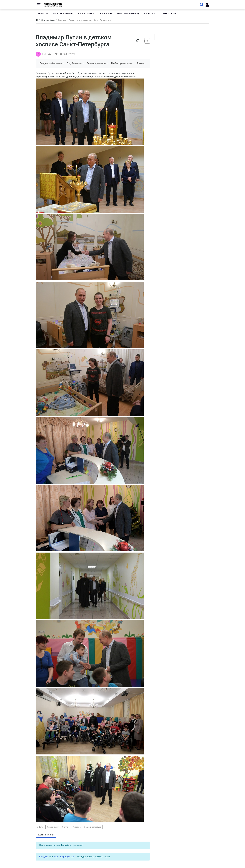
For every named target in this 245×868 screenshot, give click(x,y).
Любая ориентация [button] (122, 63)
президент (54, 827)
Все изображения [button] (97, 63)
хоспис (77, 827)
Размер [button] (141, 63)
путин (66, 827)
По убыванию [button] (75, 63)
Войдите (44, 857)
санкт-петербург (93, 827)
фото (41, 827)
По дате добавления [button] (51, 63)
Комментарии (46, 835)
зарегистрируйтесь (64, 857)
